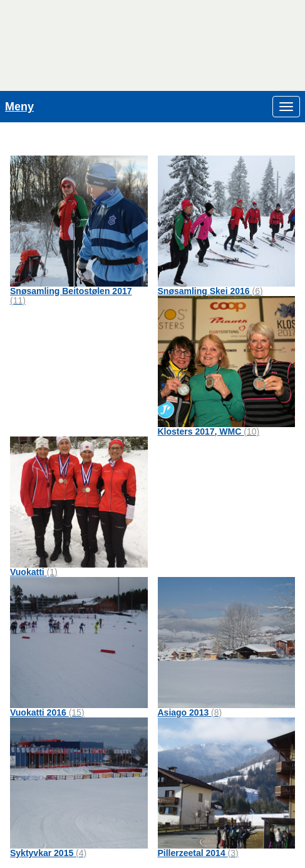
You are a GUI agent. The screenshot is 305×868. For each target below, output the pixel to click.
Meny (19, 107)
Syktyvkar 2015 (48, 853)
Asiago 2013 (190, 712)
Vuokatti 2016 (47, 712)
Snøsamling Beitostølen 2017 (71, 296)
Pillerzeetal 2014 (198, 853)
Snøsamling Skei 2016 (210, 291)
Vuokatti (34, 572)
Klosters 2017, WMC (209, 431)
